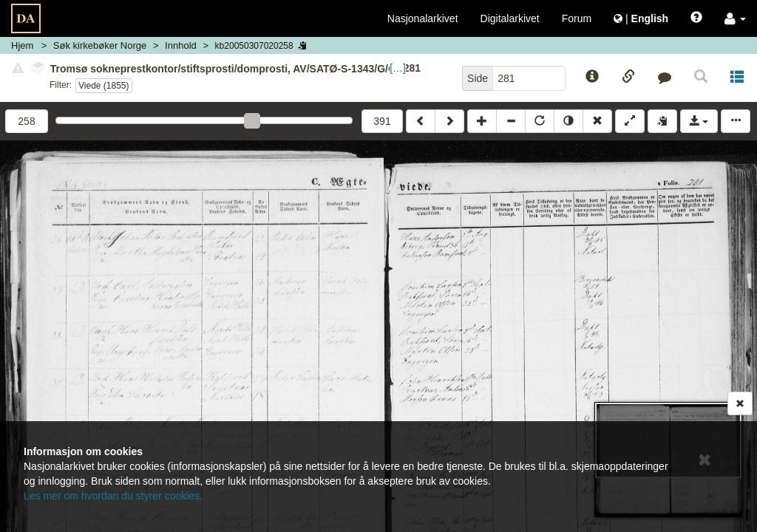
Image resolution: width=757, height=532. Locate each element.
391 (382, 121)
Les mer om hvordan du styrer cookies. (113, 496)
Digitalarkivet (510, 18)
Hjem (22, 45)
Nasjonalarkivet (423, 18)
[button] (735, 18)
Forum (577, 18)
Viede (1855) (104, 86)
